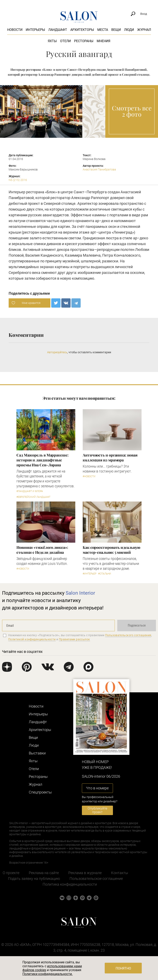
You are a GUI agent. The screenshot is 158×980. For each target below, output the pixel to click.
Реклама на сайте (44, 873)
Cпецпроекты (40, 792)
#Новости (89, 476)
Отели (65, 41)
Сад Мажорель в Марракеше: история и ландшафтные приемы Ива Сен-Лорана (42, 460)
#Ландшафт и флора (30, 491)
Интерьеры (35, 30)
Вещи (116, 30)
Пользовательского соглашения (128, 635)
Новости (15, 30)
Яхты (52, 41)
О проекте (11, 873)
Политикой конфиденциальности (32, 639)
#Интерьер (89, 574)
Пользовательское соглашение (96, 879)
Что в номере (97, 788)
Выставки (37, 753)
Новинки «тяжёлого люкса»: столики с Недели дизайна (42, 550)
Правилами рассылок (74, 639)
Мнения (103, 41)
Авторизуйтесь (57, 352)
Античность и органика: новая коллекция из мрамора (110, 458)
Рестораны (84, 41)
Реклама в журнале (85, 873)
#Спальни (105, 574)
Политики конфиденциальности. (48, 974)
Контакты (120, 873)
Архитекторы (82, 30)
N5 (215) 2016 (18, 180)
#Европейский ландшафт (33, 497)
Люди (129, 30)
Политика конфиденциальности (70, 884)
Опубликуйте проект (97, 810)
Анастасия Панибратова (99, 169)
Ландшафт (58, 30)
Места (103, 30)
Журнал (144, 30)
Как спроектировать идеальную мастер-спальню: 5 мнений (111, 550)
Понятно (123, 968)
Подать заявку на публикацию (34, 879)
